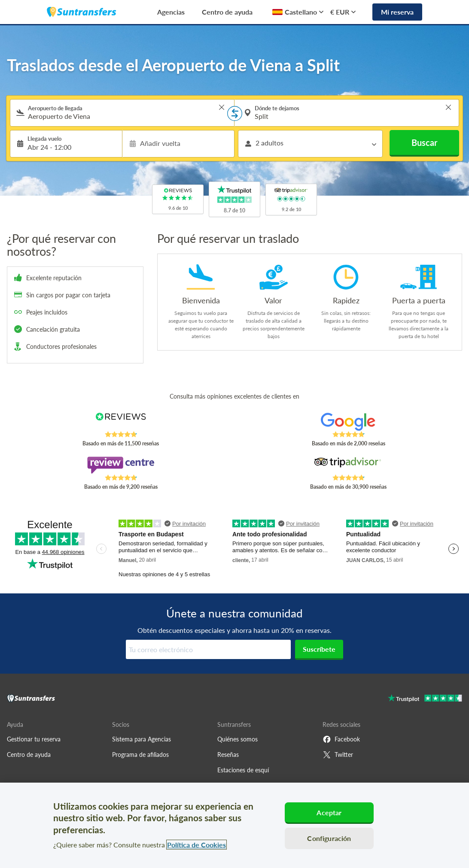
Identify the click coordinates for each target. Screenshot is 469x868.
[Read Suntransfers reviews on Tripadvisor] (348, 465)
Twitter (338, 755)
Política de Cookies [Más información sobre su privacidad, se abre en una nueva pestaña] (196, 845)
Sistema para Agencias (142, 739)
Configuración (329, 838)
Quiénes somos (238, 739)
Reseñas (228, 755)
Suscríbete (319, 649)
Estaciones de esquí (243, 770)
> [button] (222, 107)
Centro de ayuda (227, 12)
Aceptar (329, 812)
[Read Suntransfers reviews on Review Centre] (121, 465)
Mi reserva (397, 12)
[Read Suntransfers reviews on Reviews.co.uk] (121, 422)
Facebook (341, 739)
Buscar (424, 142)
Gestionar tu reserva (34, 739)
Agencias (171, 12)
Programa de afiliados (140, 755)
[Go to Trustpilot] (425, 699)
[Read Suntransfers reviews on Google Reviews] (348, 422)
